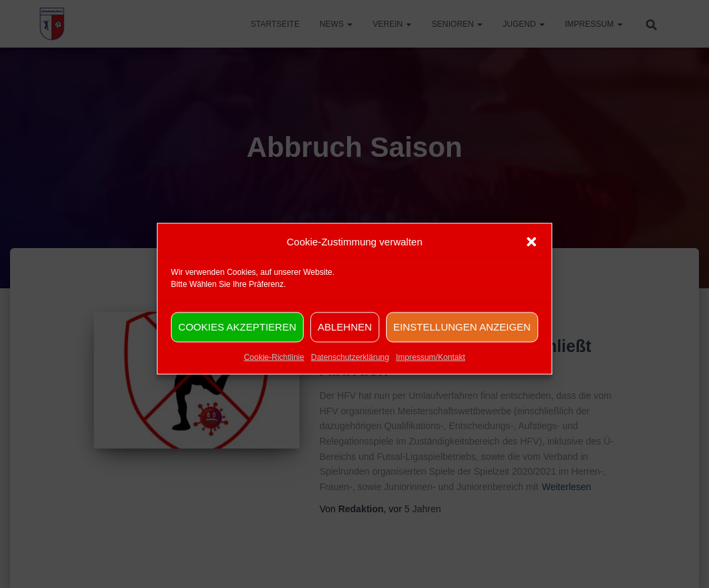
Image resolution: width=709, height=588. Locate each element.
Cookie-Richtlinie (274, 367)
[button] (531, 251)
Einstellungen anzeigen (462, 336)
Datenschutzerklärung (350, 367)
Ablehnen (345, 336)
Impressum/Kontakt (431, 367)
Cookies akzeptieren (237, 336)
